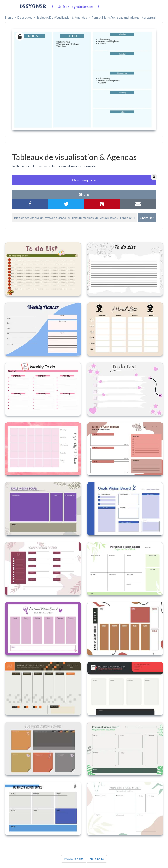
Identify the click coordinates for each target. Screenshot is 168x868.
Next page (97, 859)
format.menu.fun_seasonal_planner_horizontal (124, 17)
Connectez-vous (32, 6)
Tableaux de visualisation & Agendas (62, 17)
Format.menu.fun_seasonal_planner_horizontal (65, 166)
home (9, 17)
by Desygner (21, 166)
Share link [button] (147, 218)
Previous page (74, 859)
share (84, 194)
